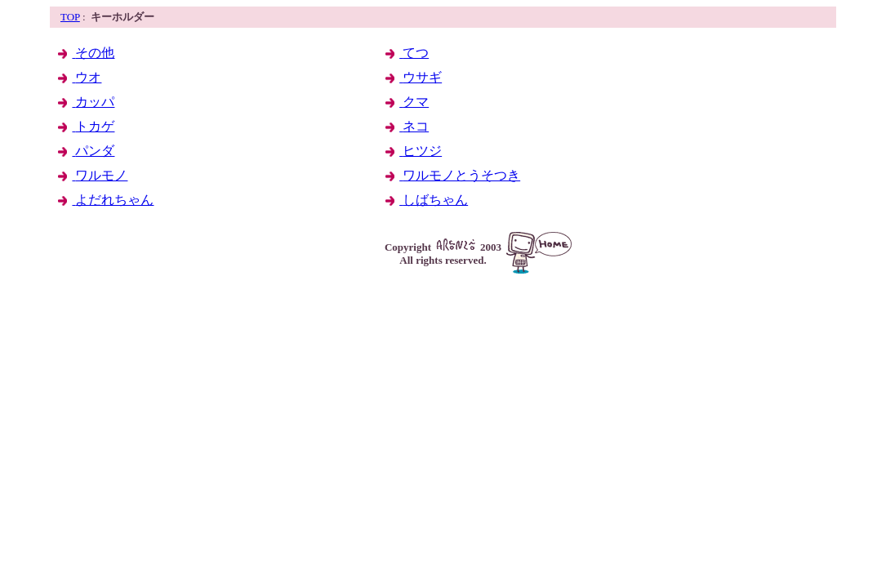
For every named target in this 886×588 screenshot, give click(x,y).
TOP (70, 17)
